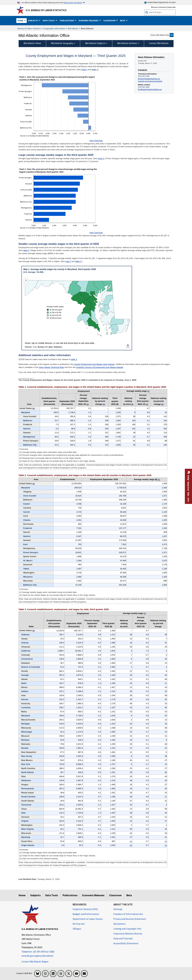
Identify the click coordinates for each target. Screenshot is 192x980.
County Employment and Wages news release (94, 364)
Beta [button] (123, 20)
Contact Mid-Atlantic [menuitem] (159, 43)
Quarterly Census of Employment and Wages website (100, 367)
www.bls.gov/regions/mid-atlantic (150, 81)
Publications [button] (67, 20)
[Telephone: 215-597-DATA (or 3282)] (45, 952)
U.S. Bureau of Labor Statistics (46, 10)
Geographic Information (54, 28)
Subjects (35, 895)
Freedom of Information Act (128, 914)
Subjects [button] (33, 20)
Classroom (115, 895)
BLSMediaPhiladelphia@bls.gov (150, 89)
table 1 (95, 69)
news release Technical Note (51, 367)
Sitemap (118, 909)
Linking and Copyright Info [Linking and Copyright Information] (127, 929)
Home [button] (21, 20)
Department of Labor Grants (88, 919)
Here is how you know (73, 2)
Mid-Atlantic (73, 28)
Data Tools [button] (49, 20)
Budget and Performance (86, 914)
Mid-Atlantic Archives (127, 43)
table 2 (26, 250)
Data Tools (52, 895)
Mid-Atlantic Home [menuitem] (32, 43)
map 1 (68, 261)
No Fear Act (79, 924)
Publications (70, 895)
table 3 (74, 359)
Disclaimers (120, 924)
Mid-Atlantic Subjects (95, 43)
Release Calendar (159, 7)
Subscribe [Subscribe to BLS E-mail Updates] (171, 7)
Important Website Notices (128, 934)
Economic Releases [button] (89, 20)
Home (22, 895)
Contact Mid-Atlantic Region (35, 962)
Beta (129, 895)
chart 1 (84, 69)
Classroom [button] (110, 20)
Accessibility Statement (126, 943)
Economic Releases (93, 895)
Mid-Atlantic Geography (62, 43)
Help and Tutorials (123, 938)
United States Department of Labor (160, 3)
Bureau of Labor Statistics (29, 28)
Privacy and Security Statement (130, 919)
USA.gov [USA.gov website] (77, 929)
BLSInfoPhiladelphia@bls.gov (149, 79)
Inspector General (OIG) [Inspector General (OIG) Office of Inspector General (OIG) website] (85, 909)
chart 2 (101, 158)
